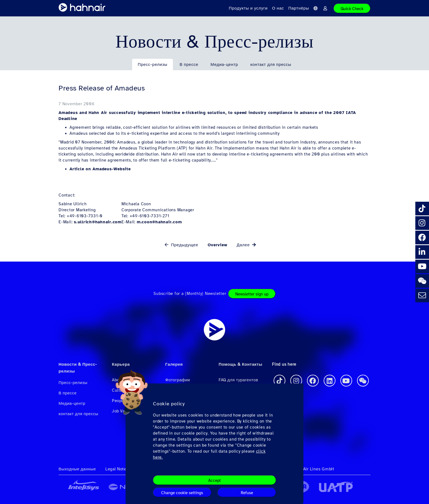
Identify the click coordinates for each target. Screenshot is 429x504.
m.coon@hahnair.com (159, 222)
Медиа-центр (224, 65)
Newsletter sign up (252, 294)
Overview (217, 245)
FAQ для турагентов (238, 380)
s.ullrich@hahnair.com (98, 222)
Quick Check (352, 9)
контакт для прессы (271, 65)
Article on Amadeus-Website (100, 169)
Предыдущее (184, 245)
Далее (244, 245)
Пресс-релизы (152, 65)
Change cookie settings (182, 493)
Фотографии (178, 380)
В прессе (189, 65)
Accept (215, 480)
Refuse (247, 493)
